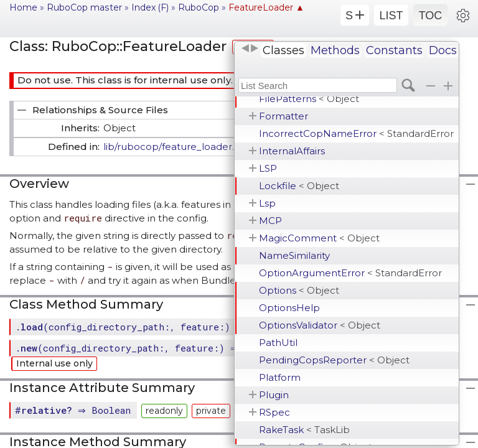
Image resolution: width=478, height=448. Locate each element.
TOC (431, 16)
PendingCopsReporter (334, 360)
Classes (284, 50)
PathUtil (278, 343)
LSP (268, 168)
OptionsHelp (289, 308)
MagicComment (319, 238)
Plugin (274, 395)
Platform (280, 377)
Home (23, 7)
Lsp (267, 203)
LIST (391, 16)
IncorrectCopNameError (356, 133)
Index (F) (150, 7)
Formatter (284, 116)
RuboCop (199, 7)
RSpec (274, 412)
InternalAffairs (292, 151)
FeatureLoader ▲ (266, 7)
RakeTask (304, 430)
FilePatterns (309, 99)
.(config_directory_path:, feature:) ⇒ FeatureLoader (166, 348)
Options (299, 290)
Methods (335, 50)
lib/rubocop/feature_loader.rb (174, 147)
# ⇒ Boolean (74, 410)
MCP (270, 221)
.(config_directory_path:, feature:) (123, 327)
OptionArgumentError (350, 273)
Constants (394, 50)
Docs (443, 50)
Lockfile (299, 186)
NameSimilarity (294, 255)
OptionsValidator (320, 325)
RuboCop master (84, 7)
